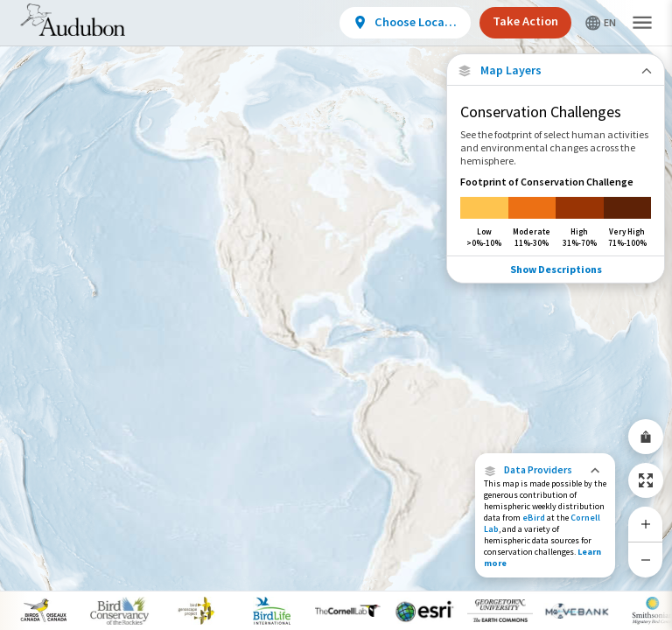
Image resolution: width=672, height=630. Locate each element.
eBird (534, 518)
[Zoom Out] (646, 560)
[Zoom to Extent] (646, 480)
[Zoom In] (646, 524)
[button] (545, 470)
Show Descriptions (556, 269)
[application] (336, 315)
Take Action (525, 21)
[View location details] (405, 23)
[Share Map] (646, 437)
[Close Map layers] (555, 70)
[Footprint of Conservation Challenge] (556, 211)
